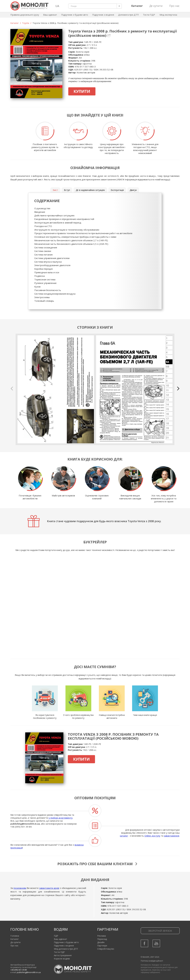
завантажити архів (49, 888)
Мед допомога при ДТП (66, 949)
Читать (36, 63)
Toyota (26, 23)
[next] (178, 389)
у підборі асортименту (61, 818)
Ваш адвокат (50, 15)
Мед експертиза (168, 15)
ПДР (56, 936)
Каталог (15, 23)
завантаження (172, 836)
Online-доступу (152, 836)
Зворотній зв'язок (160, 931)
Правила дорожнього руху (25, 15)
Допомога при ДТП (128, 15)
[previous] (12, 389)
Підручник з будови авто (75, 15)
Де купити (156, 6)
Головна (15, 936)
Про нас (174, 6)
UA (57, 6)
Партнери (102, 946)
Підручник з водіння (103, 15)
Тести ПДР (149, 15)
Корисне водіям (62, 959)
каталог (124, 836)
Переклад (102, 939)
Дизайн (101, 942)
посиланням (20, 888)
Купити (82, 91)
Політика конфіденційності (152, 961)
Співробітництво (106, 949)
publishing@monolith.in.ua (25, 824)
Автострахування (63, 955)
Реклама (102, 936)
